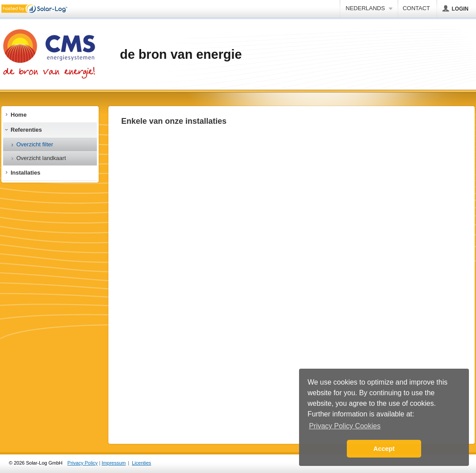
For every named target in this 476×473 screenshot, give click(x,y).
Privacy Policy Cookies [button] (345, 426)
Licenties (141, 463)
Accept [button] (384, 449)
